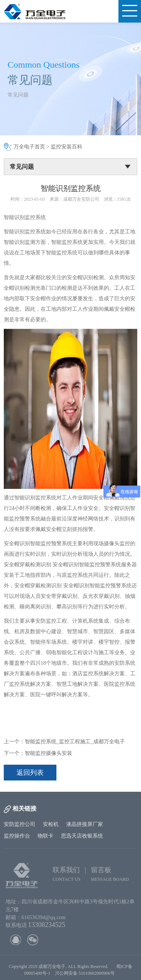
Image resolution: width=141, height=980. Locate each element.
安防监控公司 (20, 824)
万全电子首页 (29, 147)
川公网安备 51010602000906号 (86, 977)
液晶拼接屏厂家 (85, 824)
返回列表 (30, 773)
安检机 (51, 824)
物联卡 (45, 836)
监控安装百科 (67, 147)
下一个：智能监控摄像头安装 (38, 753)
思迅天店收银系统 (82, 836)
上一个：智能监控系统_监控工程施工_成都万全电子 (64, 742)
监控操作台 (17, 836)
